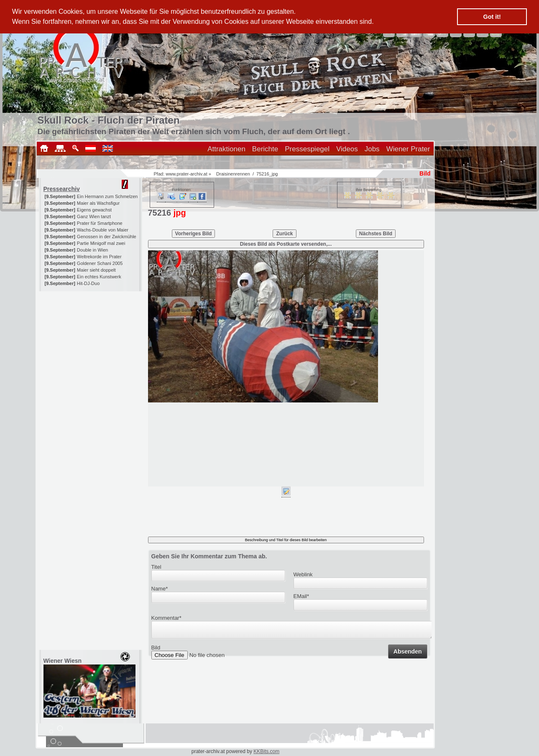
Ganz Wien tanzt (94, 216)
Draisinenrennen (233, 174)
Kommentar (166, 618)
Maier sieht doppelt (96, 270)
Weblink (303, 574)
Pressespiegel (307, 149)
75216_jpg (267, 174)
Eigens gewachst (94, 210)
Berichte (265, 149)
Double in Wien (93, 250)
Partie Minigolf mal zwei (101, 243)
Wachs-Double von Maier (103, 230)
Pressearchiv (62, 189)
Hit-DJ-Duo (88, 283)
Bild (156, 650)
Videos (347, 149)
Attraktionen (226, 149)
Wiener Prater (408, 149)
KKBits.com (266, 751)
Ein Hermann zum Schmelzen (107, 196)
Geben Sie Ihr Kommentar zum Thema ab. (209, 556)
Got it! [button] (492, 17)
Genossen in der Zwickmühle (107, 237)
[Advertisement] (91, 344)
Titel (156, 567)
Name (160, 589)
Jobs (372, 149)
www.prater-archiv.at (186, 174)
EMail (301, 596)
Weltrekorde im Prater (99, 257)
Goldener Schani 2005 (100, 263)
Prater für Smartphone (100, 223)
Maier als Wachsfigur (98, 203)
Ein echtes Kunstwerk (99, 277)
